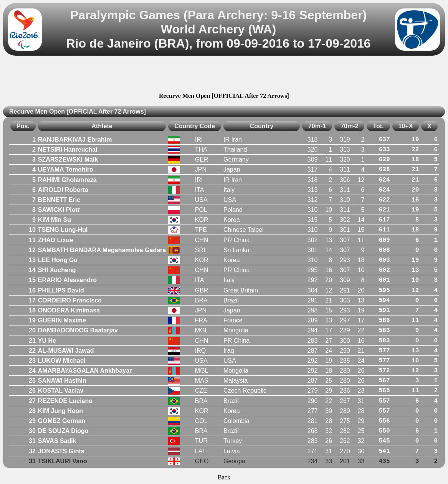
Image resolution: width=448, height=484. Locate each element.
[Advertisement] (224, 75)
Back (224, 477)
